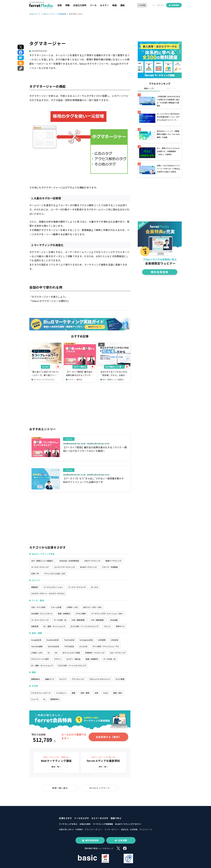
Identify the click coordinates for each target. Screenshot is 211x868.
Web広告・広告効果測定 (69, 561)
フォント (107, 626)
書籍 (73, 693)
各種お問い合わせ (66, 829)
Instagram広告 (86, 640)
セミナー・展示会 (80, 367)
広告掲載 (142, 5)
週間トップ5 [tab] (149, 88)
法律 (96, 693)
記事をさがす (65, 818)
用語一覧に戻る (64, 788)
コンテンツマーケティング (64, 567)
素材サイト (120, 626)
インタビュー (61, 693)
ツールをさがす (82, 818)
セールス (95, 587)
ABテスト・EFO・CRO (92, 607)
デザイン (58, 659)
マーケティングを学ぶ (68, 824)
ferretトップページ (102, 788)
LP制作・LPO (72, 607)
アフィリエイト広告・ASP (55, 573)
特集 (68, 5)
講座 (122, 5)
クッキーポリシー (112, 829)
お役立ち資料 (80, 5)
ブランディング (78, 679)
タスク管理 (120, 679)
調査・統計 (118, 693)
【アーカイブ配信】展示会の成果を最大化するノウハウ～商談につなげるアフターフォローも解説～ (79, 374)
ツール (93, 5)
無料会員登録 (90, 840)
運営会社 (125, 829)
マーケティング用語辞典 (103, 824)
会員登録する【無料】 (108, 737)
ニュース (35, 699)
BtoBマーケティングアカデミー (129, 824)
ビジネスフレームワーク (41, 693)
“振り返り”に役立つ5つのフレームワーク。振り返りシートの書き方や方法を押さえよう (45, 374)
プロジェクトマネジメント (100, 679)
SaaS (106, 693)
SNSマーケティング (92, 561)
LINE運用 (102, 640)
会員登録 (174, 5)
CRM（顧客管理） (79, 620)
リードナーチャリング (77, 587)
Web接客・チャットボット (42, 613)
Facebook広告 (53, 640)
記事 (60, 5)
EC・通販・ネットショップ (54, 626)
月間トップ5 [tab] (171, 88)
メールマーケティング (40, 567)
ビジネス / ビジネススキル (43, 379)
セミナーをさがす (100, 818)
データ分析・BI (60, 620)
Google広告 (36, 640)
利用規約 (79, 829)
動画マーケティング (113, 561)
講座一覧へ (59, 767)
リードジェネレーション (53, 587)
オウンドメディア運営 (71, 653)
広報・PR (35, 573)
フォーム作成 (56, 607)
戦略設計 (35, 587)
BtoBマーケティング (88, 567)
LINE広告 (115, 640)
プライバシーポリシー (94, 829)
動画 (115, 5)
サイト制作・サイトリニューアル (106, 646)
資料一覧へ (106, 767)
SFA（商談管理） (98, 620)
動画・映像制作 (64, 613)
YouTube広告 (53, 646)
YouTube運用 (37, 646)
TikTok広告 (69, 646)
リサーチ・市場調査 (110, 567)
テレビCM (83, 646)
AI (44, 699)
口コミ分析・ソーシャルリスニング (84, 626)
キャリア (63, 679)
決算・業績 (85, 693)
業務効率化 (36, 679)
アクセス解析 (81, 613)
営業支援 (35, 626)
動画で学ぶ (116, 818)
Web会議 (114, 620)
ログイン (160, 5)
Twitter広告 (69, 640)
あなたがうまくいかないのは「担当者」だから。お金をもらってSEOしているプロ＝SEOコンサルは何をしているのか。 (114, 374)
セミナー (104, 5)
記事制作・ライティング (95, 653)
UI (49, 653)
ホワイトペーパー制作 (40, 659)
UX (56, 653)
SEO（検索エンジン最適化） (115, 367)
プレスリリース (146, 829)
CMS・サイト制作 (38, 607)
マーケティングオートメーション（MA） (107, 613)
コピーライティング (118, 653)
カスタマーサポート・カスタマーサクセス (48, 593)
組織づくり (50, 679)
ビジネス (45, 367)
